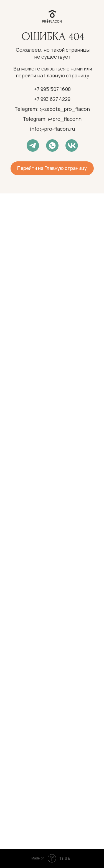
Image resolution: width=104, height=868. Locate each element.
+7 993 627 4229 (52, 99)
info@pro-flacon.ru (52, 129)
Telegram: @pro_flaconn (52, 119)
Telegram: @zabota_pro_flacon (52, 109)
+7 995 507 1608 (52, 89)
